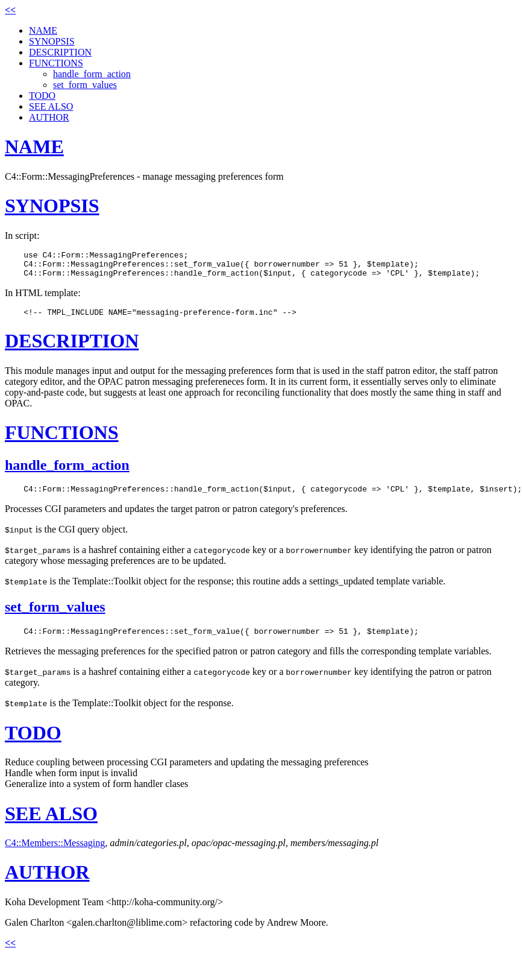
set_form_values (85, 85)
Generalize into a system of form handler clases (96, 795)
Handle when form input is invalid (71, 784)
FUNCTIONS (56, 63)
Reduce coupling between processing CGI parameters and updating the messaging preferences (187, 773)
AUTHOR (49, 117)
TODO (42, 96)
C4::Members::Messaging (55, 854)
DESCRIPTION (60, 52)
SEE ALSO (51, 106)
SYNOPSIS (52, 41)
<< (10, 10)
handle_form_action (92, 74)
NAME (43, 30)
